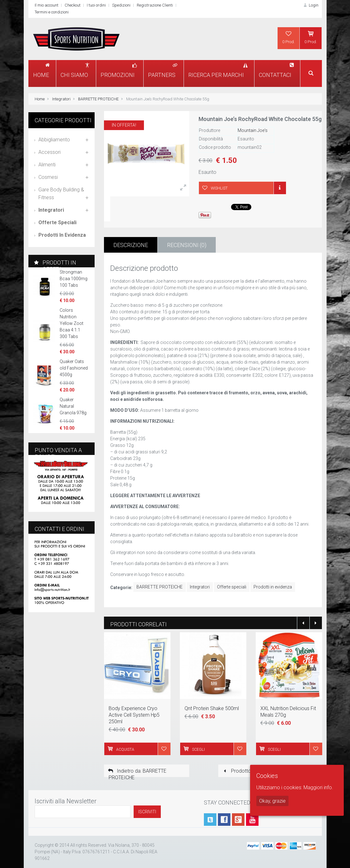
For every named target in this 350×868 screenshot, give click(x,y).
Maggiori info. (318, 787)
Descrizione (131, 245)
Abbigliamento (54, 140)
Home (40, 99)
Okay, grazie (272, 801)
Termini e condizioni (52, 12)
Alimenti (47, 165)
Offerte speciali (232, 587)
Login (310, 5)
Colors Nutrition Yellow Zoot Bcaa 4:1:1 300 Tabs (71, 323)
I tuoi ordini (96, 5)
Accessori (49, 152)
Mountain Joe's (253, 130)
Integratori (61, 99)
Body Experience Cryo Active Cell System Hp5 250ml (134, 715)
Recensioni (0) (187, 245)
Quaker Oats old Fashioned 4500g (74, 368)
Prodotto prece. (244, 771)
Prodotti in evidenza (273, 587)
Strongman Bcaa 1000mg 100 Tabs (74, 279)
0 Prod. (288, 37)
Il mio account (47, 5)
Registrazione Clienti (155, 5)
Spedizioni (121, 5)
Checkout (73, 5)
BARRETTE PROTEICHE (98, 99)
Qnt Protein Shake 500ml (212, 708)
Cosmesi (48, 177)
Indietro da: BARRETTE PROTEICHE (137, 772)
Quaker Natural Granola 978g (73, 406)
